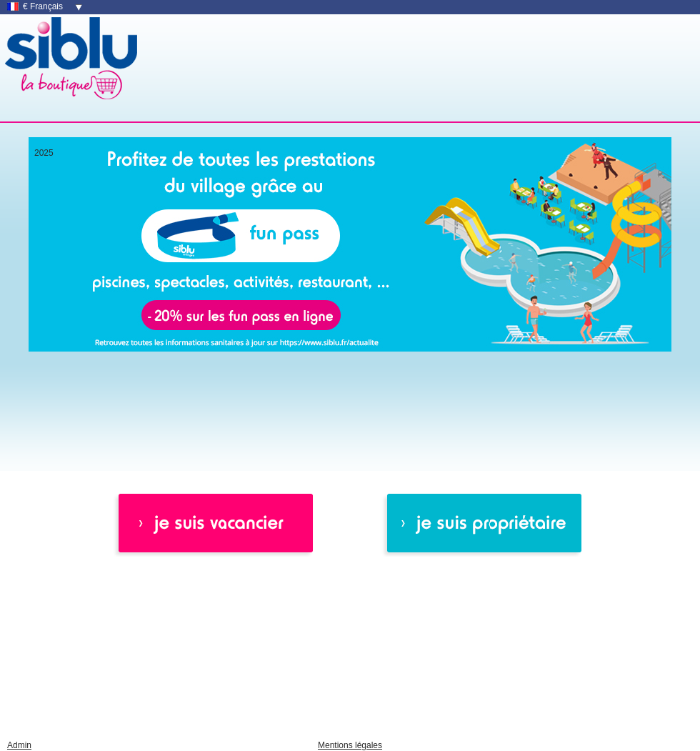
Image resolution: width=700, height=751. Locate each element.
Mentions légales (350, 745)
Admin (19, 745)
